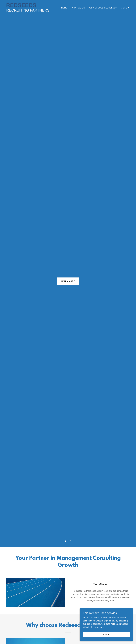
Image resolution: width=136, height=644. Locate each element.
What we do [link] (78, 8)
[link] (28, 7)
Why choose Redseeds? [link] (103, 8)
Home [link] (64, 8)
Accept (106, 634)
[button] (66, 541)
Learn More (68, 281)
